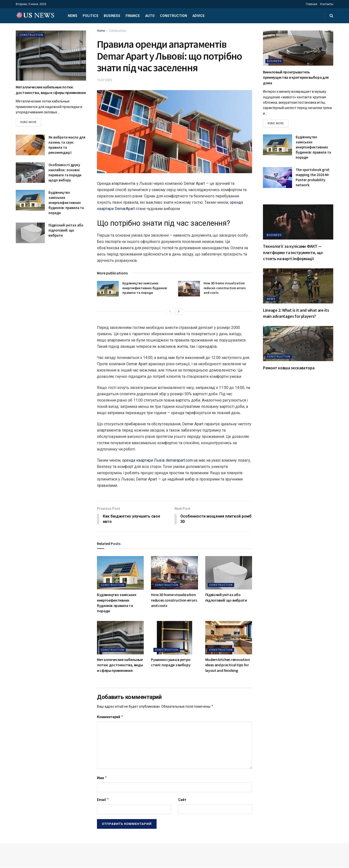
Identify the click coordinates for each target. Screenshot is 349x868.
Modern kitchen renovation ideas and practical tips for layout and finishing (228, 665)
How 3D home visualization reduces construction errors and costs (225, 288)
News (73, 16)
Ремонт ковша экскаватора (289, 368)
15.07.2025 (104, 80)
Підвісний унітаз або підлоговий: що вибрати (66, 230)
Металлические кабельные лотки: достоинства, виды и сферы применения (120, 665)
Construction (174, 16)
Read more (28, 122)
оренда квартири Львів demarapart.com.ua (160, 460)
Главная (312, 4)
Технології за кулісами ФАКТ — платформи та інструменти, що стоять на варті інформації (293, 252)
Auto (150, 16)
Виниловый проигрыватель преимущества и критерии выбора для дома (296, 77)
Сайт (182, 800)
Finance (133, 16)
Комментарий (110, 717)
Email (103, 800)
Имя (102, 778)
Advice (198, 16)
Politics (91, 16)
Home (101, 31)
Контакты (327, 4)
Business (112, 16)
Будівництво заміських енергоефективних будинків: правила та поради (145, 288)
